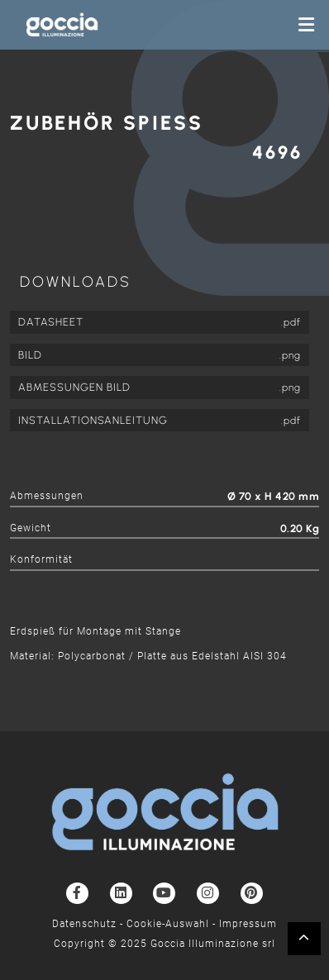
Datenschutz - (89, 924)
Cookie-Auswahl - (173, 924)
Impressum (248, 924)
